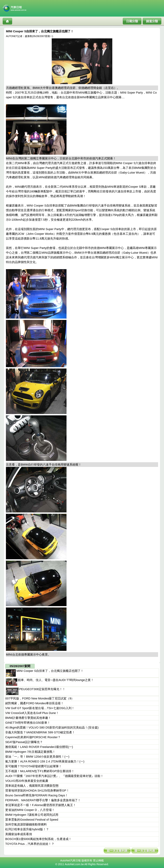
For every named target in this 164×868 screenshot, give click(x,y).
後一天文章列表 (145, 851)
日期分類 (132, 21)
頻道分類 (152, 21)
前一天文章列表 (117, 851)
